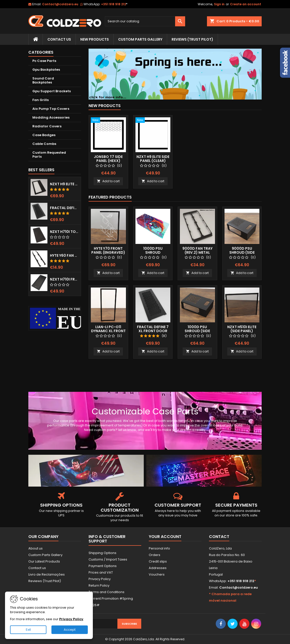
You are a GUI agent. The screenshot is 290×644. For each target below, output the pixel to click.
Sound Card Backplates (43, 80)
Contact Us (59, 39)
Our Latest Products (44, 561)
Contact (219, 537)
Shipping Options (102, 553)
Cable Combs (44, 144)
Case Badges (44, 135)
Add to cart (108, 181)
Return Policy (99, 585)
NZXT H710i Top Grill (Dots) (64, 232)
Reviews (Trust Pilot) (45, 581)
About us (35, 548)
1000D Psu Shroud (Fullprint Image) (153, 252)
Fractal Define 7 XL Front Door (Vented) (64, 208)
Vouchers (157, 574)
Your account (165, 537)
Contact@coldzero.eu (60, 4)
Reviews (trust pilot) (192, 39)
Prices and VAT (101, 572)
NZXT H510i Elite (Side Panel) (242, 329)
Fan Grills (41, 100)
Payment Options (103, 566)
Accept (70, 630)
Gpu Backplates (46, 70)
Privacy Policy (100, 579)
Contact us (37, 568)
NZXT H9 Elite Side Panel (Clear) (153, 159)
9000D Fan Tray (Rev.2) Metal (197, 250)
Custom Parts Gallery (140, 39)
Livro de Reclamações (47, 574)
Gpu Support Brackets (52, 91)
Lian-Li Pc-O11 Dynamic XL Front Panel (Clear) (108, 331)
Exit (28, 630)
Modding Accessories (51, 117)
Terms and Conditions (106, 592)
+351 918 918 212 (114, 4)
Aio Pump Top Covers (51, 109)
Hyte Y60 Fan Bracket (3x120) (64, 255)
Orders (155, 555)
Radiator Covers (47, 126)
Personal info (159, 548)
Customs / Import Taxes (108, 559)
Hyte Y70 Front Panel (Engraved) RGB (108, 252)
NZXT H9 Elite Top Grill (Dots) (64, 184)
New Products (95, 39)
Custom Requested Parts (49, 155)
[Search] (145, 21)
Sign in (219, 4)
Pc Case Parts (44, 61)
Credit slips (158, 561)
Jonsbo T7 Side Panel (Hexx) (108, 159)
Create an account (246, 4)
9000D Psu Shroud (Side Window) (242, 252)
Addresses (158, 568)
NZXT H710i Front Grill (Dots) (64, 279)
